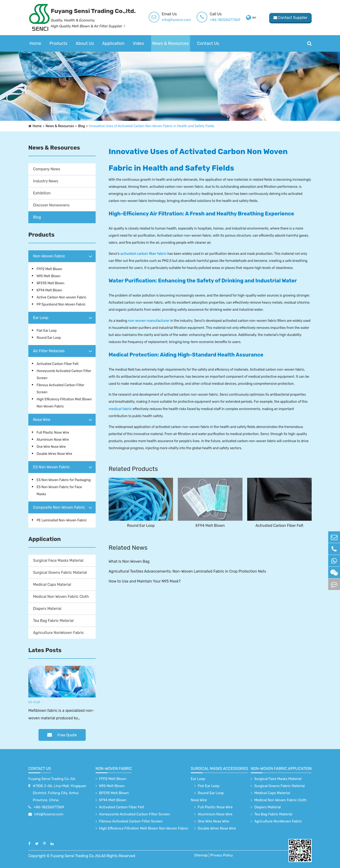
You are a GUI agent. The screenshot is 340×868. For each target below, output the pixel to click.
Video (138, 43)
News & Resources (171, 43)
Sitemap (201, 855)
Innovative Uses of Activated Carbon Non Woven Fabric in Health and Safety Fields (152, 126)
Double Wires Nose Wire (54, 454)
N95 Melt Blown (49, 276)
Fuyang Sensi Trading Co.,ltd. (52, 779)
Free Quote (62, 735)
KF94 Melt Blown (49, 290)
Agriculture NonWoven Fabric (58, 633)
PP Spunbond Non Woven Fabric (61, 304)
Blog (82, 126)
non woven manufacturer (149, 321)
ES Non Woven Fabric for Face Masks (59, 491)
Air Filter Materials (49, 351)
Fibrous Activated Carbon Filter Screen (60, 389)
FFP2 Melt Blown (49, 269)
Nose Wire (42, 420)
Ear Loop (41, 318)
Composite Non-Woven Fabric (59, 507)
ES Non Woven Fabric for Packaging (64, 480)
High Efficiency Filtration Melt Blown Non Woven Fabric (64, 403)
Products (58, 43)
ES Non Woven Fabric (51, 467)
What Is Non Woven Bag (129, 561)
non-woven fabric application (281, 769)
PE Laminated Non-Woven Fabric (62, 520)
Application (113, 43)
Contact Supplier (291, 18)
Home (35, 43)
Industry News (46, 181)
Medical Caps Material (52, 585)
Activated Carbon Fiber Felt (58, 364)
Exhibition (42, 193)
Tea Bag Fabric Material (53, 621)
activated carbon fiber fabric (143, 254)
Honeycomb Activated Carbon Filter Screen (64, 375)
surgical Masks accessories (219, 769)
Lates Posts (45, 650)
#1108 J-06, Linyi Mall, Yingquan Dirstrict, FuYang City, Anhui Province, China (59, 793)
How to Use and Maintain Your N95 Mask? (145, 581)
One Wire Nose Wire (51, 447)
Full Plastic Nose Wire (53, 433)
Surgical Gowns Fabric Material (60, 572)
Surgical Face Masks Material (58, 560)
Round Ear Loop (49, 338)
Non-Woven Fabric (49, 256)
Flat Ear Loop (47, 331)
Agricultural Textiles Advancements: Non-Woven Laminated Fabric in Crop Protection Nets (187, 571)
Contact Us (208, 43)
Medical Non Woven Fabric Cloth (61, 597)
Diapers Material (47, 609)
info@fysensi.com (176, 20)
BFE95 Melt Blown (51, 283)
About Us (85, 43)
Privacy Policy (222, 855)
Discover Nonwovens (51, 205)
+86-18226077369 (225, 20)
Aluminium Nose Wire (53, 440)
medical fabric (120, 409)
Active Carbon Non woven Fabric (62, 297)
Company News (47, 169)
